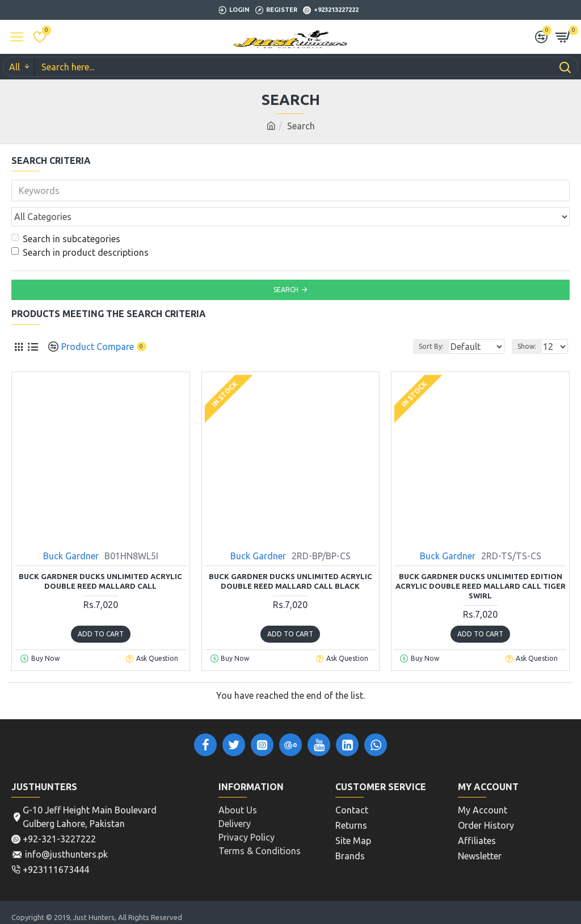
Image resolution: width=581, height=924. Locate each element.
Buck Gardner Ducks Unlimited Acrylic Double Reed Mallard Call (100, 556)
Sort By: (402, 321)
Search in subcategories (66, 214)
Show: (527, 321)
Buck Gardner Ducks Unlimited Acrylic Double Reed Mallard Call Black (290, 556)
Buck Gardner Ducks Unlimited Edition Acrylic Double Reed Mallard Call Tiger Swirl (481, 561)
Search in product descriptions (80, 227)
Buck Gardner (71, 531)
